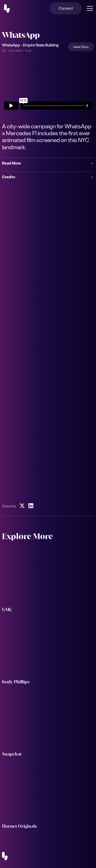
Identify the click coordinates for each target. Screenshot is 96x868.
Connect (66, 8)
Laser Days (81, 46)
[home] (10, 8)
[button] (89, 8)
